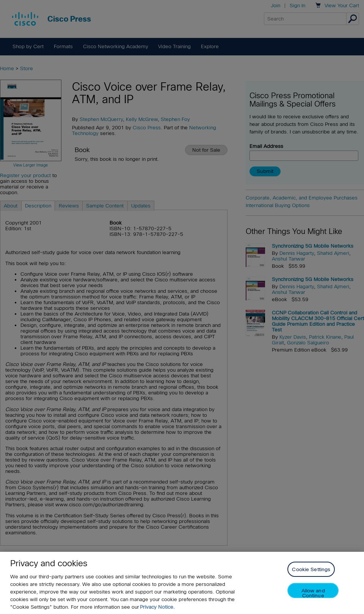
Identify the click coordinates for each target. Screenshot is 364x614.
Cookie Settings (311, 569)
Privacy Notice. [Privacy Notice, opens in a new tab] (157, 607)
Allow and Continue (313, 593)
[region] (182, 583)
